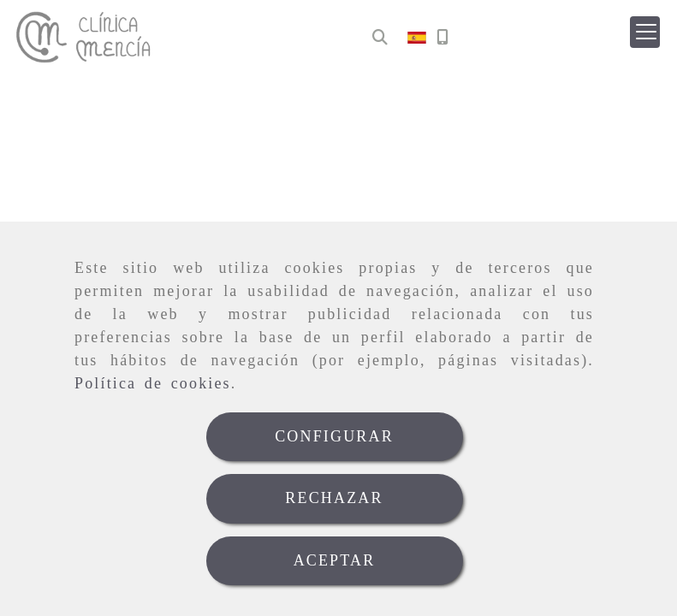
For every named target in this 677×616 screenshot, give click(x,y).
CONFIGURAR (334, 436)
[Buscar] (380, 38)
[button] (645, 32)
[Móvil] (442, 38)
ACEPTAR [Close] (335, 560)
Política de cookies (153, 383)
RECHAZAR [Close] (334, 498)
